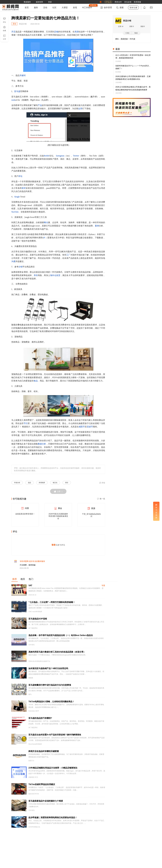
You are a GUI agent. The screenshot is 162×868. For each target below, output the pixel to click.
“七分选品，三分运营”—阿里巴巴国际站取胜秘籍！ (52, 604)
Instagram (60, 156)
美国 (77, 32)
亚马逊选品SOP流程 (38, 621)
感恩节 (82, 427)
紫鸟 (30, 696)
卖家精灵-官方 (33, 779)
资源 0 (143, 26)
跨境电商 (42, 483)
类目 (67, 483)
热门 (31, 581)
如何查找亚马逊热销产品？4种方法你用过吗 (48, 670)
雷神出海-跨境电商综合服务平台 (39, 663)
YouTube (15, 212)
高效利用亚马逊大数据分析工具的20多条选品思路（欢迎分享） (57, 654)
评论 (20, 176)
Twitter (76, 156)
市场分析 (17, 483)
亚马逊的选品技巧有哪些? (40, 720)
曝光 (46, 223)
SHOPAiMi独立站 (34, 829)
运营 (80, 109)
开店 (13, 32)
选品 (29, 483)
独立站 (55, 483)
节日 (26, 423)
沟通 (13, 261)
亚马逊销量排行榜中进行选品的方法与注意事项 (50, 687)
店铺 (56, 32)
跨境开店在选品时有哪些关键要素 (44, 753)
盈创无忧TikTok (34, 796)
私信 (136, 33)
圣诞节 (90, 427)
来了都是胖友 (33, 630)
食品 (36, 381)
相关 (23, 581)
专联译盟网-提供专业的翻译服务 (32, 563)
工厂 (68, 255)
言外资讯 (32, 647)
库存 (36, 275)
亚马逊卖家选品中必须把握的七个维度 (46, 803)
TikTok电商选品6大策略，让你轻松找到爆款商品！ (51, 703)
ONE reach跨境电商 (35, 613)
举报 (102, 483)
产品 (40, 105)
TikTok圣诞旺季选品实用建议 (42, 786)
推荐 (15, 581)
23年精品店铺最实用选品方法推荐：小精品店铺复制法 (53, 770)
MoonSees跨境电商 (35, 746)
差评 (24, 188)
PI (44, 238)
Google (17, 197)
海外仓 (53, 275)
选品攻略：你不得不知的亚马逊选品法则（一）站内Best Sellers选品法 (61, 637)
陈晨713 (31, 763)
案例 (97, 226)
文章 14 (121, 26)
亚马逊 (17, 91)
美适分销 (127, 21)
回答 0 (132, 26)
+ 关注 (127, 33)
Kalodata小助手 (34, 713)
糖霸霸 (31, 680)
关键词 (23, 75)
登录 (54, 546)
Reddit (47, 156)
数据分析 (42, 444)
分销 (21, 267)
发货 (58, 275)
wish (13, 100)
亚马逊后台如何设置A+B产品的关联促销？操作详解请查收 (55, 737)
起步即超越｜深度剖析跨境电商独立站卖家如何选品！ (53, 819)
